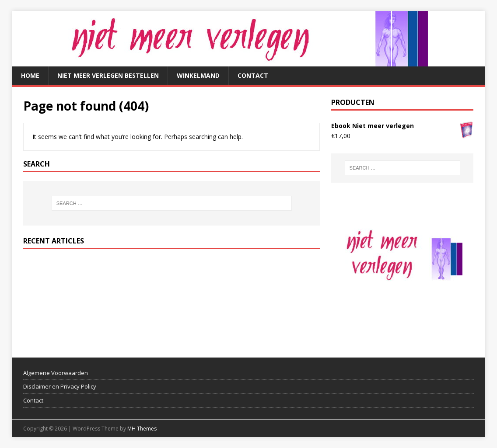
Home (30, 75)
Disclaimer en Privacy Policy (60, 386)
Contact (253, 75)
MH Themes (142, 429)
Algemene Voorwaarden (56, 373)
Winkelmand (198, 75)
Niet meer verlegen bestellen (108, 75)
